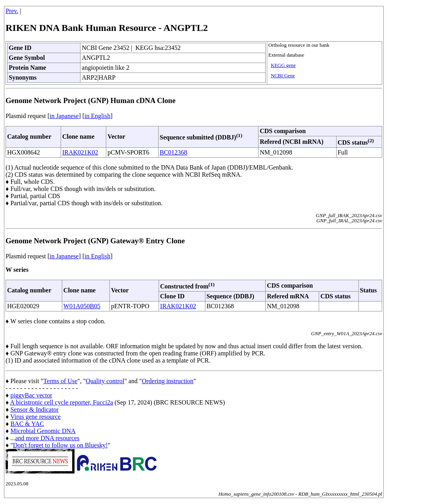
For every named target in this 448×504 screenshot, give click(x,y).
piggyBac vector (31, 395)
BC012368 (173, 152)
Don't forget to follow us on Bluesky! (60, 445)
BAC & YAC (27, 424)
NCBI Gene (283, 76)
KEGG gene (283, 65)
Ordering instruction (168, 381)
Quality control (105, 381)
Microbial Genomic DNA (43, 431)
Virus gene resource (35, 417)
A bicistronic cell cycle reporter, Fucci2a (61, 402)
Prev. (12, 11)
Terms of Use (60, 381)
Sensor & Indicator (34, 409)
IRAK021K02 (80, 152)
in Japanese (64, 116)
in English (97, 116)
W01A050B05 (82, 306)
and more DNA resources (47, 438)
